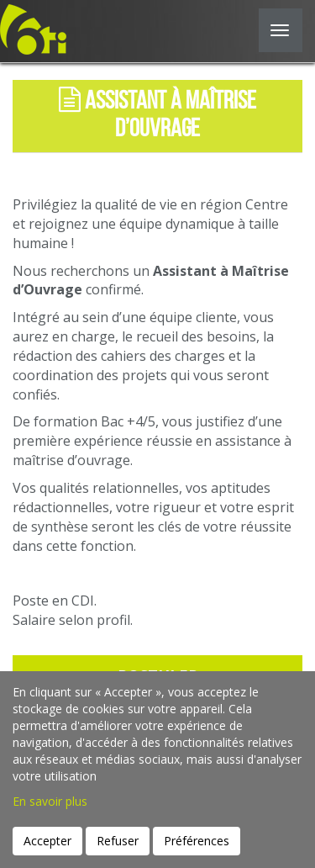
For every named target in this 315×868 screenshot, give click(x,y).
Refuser (118, 841)
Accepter (47, 841)
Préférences (197, 841)
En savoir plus (50, 801)
